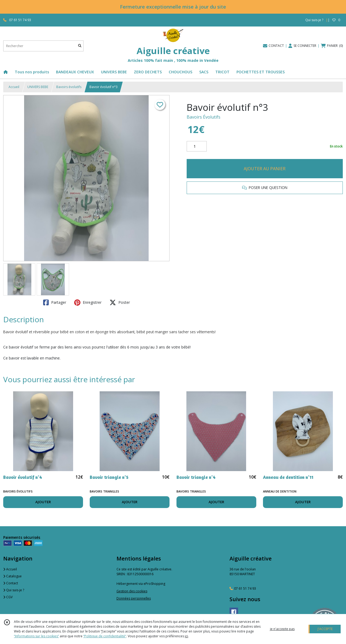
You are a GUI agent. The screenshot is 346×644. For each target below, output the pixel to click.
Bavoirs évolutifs (69, 87)
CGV (8, 597)
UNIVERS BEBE (38, 87)
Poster (120, 302)
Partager (55, 302)
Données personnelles (134, 598)
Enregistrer (88, 302)
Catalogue (12, 576)
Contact (11, 583)
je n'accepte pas (282, 629)
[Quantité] (197, 146)
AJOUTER (43, 502)
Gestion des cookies (132, 591)
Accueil (14, 87)
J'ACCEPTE (325, 629)
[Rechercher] (80, 46)
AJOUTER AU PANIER (265, 169)
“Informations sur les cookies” (36, 636)
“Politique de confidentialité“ (105, 636)
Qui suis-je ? (14, 590)
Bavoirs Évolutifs (204, 117)
